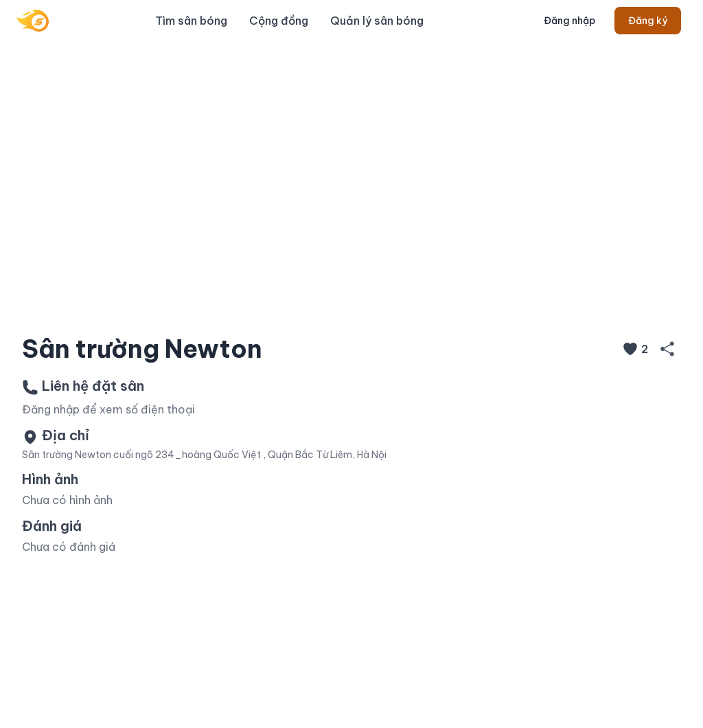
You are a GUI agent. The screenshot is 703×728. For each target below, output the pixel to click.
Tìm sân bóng (191, 21)
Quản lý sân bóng (377, 21)
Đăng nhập (569, 21)
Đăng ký (648, 21)
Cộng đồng (279, 21)
